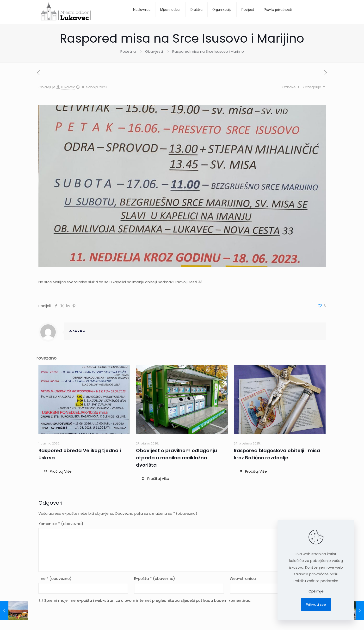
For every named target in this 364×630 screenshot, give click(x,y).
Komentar (61, 524)
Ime (55, 579)
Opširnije (316, 591)
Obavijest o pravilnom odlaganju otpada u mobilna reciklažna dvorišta (176, 458)
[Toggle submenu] (197, 22)
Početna (128, 51)
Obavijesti (154, 51)
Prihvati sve (316, 604)
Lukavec (68, 87)
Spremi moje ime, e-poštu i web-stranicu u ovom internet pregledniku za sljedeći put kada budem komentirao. (148, 601)
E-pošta (155, 579)
